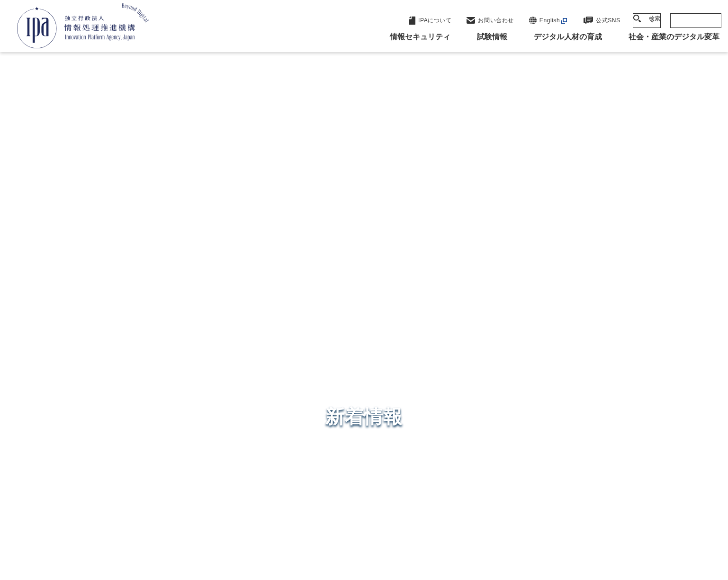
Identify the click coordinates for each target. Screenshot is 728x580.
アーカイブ (370, 536)
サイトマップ (616, 521)
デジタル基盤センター (366, 427)
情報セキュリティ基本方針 (427, 521)
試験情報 (509, 387)
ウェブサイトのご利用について (135, 521)
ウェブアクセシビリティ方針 (322, 521)
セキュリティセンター (366, 363)
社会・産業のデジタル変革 (544, 434)
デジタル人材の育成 (531, 410)
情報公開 (502, 521)
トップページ (99, 152)
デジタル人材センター (366, 445)
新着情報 (145, 152)
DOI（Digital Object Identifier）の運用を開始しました (202, 178)
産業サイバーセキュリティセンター (390, 381)
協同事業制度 (556, 521)
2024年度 (186, 152)
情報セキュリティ (527, 364)
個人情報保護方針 (230, 521)
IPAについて (516, 457)
